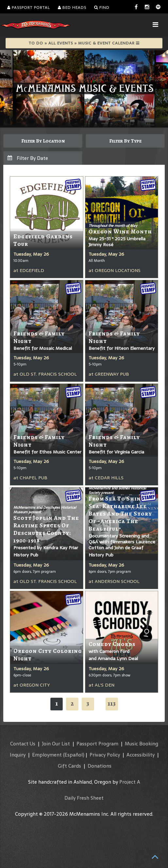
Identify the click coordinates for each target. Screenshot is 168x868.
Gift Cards (69, 766)
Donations (100, 766)
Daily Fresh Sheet (84, 798)
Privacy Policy (105, 755)
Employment (47, 755)
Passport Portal (29, 8)
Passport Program (97, 744)
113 (112, 703)
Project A (130, 782)
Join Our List (56, 744)
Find (102, 8)
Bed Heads (72, 8)
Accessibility (141, 755)
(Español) (74, 755)
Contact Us (23, 744)
